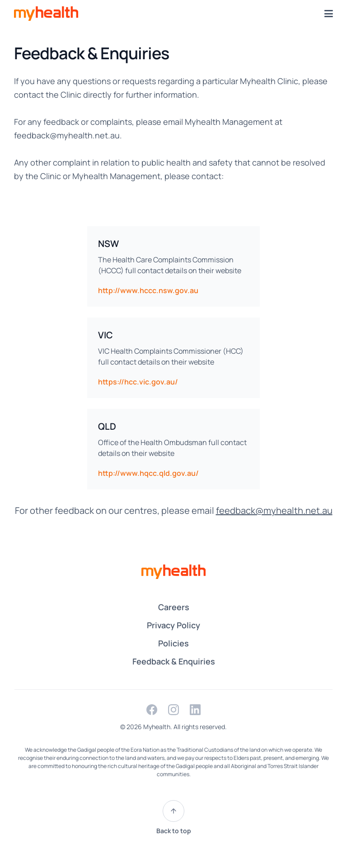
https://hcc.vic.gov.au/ (138, 382)
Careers (174, 607)
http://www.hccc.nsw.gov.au (148, 290)
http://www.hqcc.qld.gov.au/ (148, 473)
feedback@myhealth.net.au (67, 135)
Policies (173, 643)
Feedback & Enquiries (174, 661)
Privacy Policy (173, 625)
